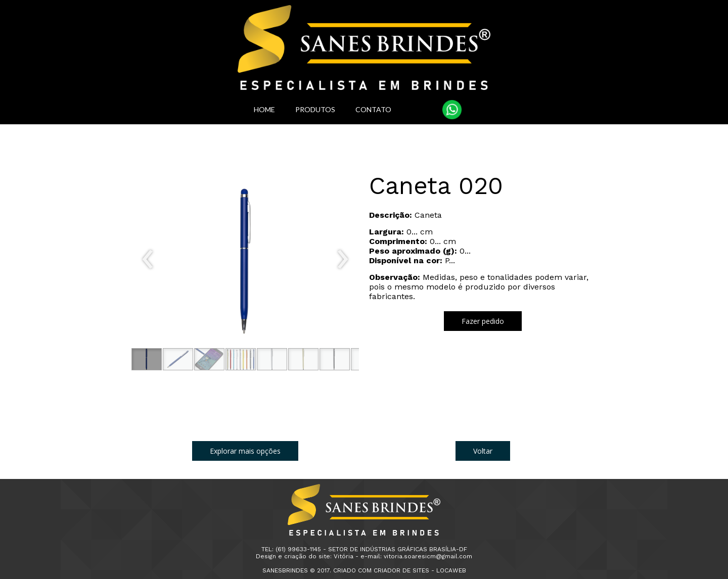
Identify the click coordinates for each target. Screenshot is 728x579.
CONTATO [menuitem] (373, 109)
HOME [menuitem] (264, 109)
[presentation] (148, 260)
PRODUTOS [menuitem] (315, 109)
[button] (147, 359)
